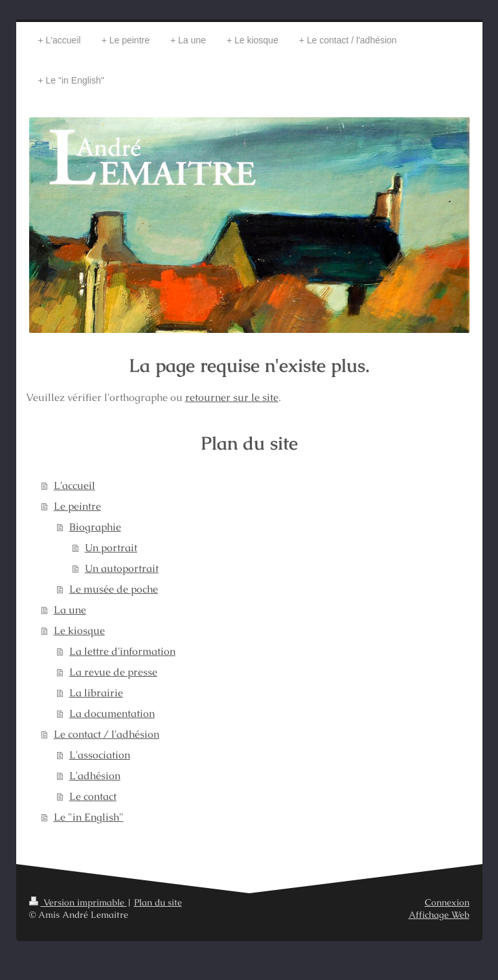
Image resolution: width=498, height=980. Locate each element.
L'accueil (74, 485)
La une (70, 610)
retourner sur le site (232, 397)
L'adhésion (95, 776)
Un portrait (111, 548)
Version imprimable (78, 902)
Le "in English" (89, 817)
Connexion (447, 902)
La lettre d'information (122, 651)
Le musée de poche (114, 589)
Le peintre (77, 506)
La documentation (112, 713)
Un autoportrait (122, 568)
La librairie (96, 693)
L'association (100, 755)
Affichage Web (439, 915)
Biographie (95, 527)
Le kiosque (79, 631)
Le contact (93, 796)
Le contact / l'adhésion (107, 734)
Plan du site (158, 902)
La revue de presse (113, 672)
